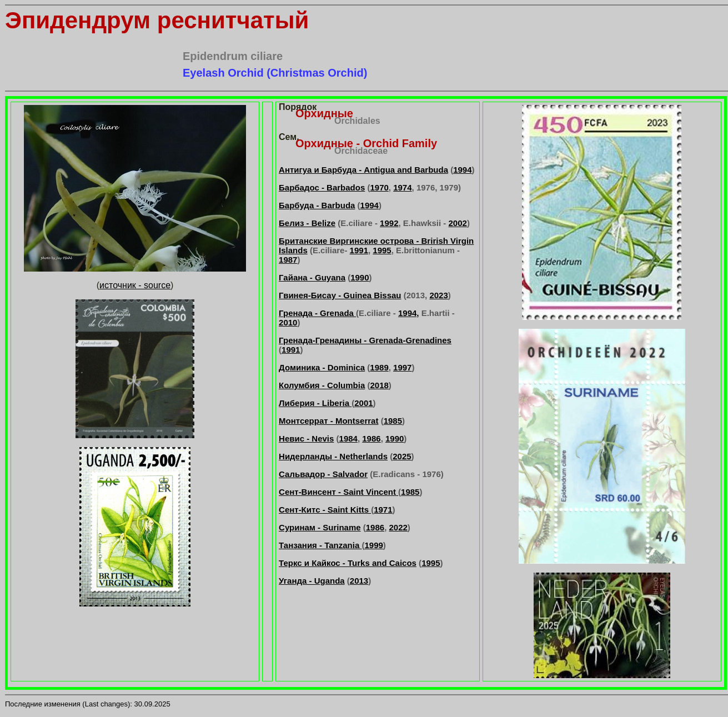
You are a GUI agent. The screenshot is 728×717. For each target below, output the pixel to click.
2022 (398, 527)
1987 (288, 260)
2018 (379, 385)
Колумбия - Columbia (322, 385)
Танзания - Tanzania (320, 545)
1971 (383, 510)
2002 (458, 223)
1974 (402, 187)
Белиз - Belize (307, 223)
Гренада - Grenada (317, 313)
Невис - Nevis (306, 438)
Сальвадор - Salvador (323, 474)
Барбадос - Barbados (322, 187)
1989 (379, 367)
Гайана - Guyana (312, 277)
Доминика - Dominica (322, 367)
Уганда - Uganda (312, 581)
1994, (409, 313)
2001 (363, 403)
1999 (373, 545)
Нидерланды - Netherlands (333, 456)
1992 (389, 223)
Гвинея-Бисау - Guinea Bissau (340, 295)
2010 (288, 322)
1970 (379, 187)
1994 (462, 170)
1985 (393, 421)
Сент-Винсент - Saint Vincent (338, 492)
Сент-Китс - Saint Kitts (325, 510)
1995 (382, 250)
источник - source (135, 285)
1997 (402, 367)
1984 (348, 438)
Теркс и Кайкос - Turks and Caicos (348, 563)
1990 (360, 277)
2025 (402, 456)
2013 (359, 581)
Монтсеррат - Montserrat (328, 421)
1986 (371, 438)
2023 (438, 295)
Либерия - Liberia (315, 403)
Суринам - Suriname (320, 527)
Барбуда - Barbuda (317, 205)
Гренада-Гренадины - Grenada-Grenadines (365, 340)
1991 (359, 250)
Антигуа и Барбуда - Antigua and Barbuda (363, 170)
